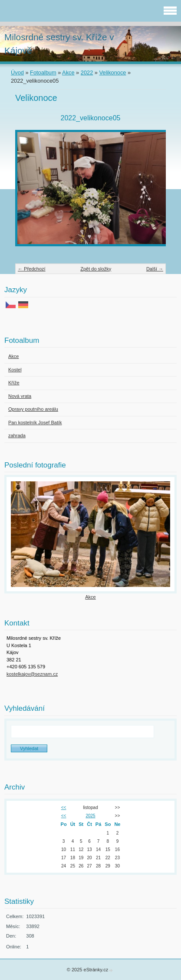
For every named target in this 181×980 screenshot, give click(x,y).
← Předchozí (32, 269)
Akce (68, 73)
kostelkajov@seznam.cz (32, 674)
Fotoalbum (43, 73)
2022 (87, 73)
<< (64, 808)
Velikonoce (113, 73)
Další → (155, 269)
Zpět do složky (96, 269)
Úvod (17, 73)
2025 (90, 816)
